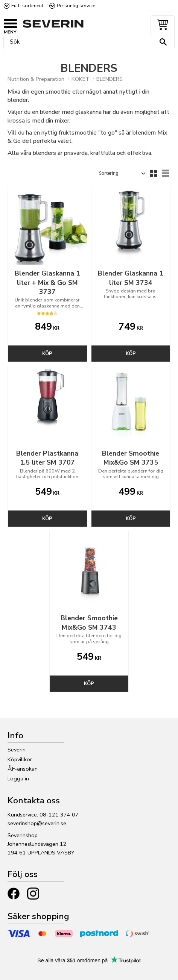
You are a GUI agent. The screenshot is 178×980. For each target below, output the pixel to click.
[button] (11, 24)
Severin (17, 750)
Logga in (18, 779)
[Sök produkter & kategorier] (87, 42)
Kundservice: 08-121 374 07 (43, 815)
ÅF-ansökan (23, 769)
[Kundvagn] (161, 26)
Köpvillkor (20, 759)
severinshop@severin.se (37, 823)
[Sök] (163, 42)
